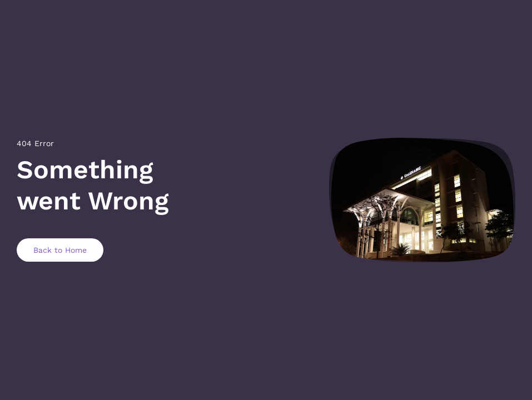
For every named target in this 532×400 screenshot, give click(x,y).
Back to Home (60, 250)
